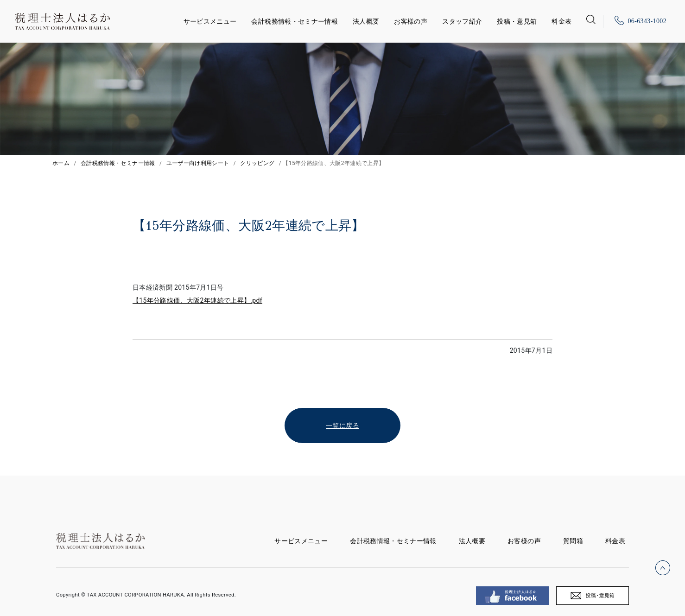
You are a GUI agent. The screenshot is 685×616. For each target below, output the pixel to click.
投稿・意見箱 (517, 21)
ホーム (61, 163)
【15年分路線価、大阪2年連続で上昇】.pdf (197, 300)
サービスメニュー (210, 20)
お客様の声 (411, 21)
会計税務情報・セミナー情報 (295, 21)
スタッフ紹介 (462, 21)
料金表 (561, 21)
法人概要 (366, 21)
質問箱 (573, 541)
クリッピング (257, 163)
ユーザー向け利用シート (198, 163)
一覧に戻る (342, 425)
